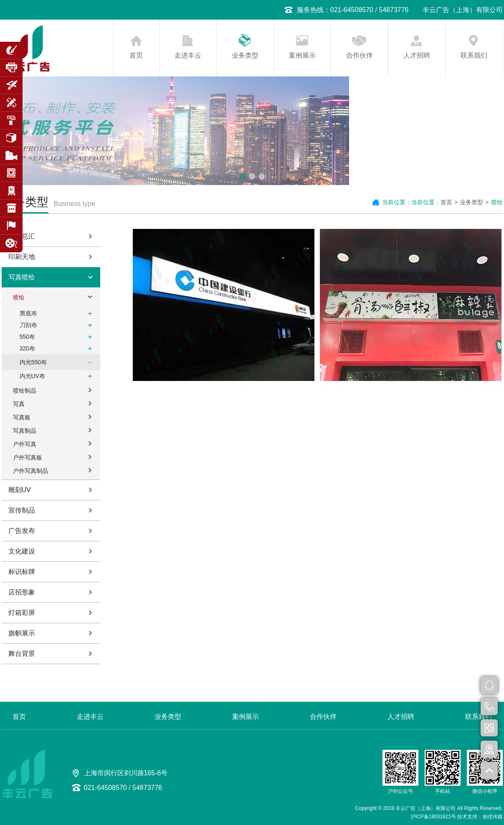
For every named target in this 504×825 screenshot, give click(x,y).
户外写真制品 (54, 470)
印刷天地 (52, 257)
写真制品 (54, 430)
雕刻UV (52, 490)
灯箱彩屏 (52, 613)
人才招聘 (417, 55)
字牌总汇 (52, 236)
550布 (58, 337)
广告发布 (52, 531)
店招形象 (52, 592)
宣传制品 (52, 510)
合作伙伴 (360, 55)
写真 (54, 403)
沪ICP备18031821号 (433, 817)
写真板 (54, 416)
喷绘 (54, 297)
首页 (136, 55)
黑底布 (58, 313)
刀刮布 (58, 325)
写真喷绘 (52, 277)
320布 (58, 348)
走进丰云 (188, 55)
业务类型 (245, 55)
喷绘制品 (54, 390)
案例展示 (302, 55)
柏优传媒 (493, 817)
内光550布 (58, 362)
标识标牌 (52, 572)
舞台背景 (52, 654)
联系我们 (474, 55)
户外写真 (54, 443)
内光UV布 (58, 376)
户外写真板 (54, 457)
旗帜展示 (52, 633)
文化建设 (52, 551)
